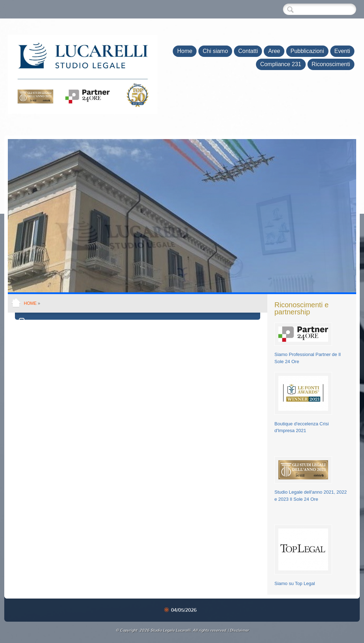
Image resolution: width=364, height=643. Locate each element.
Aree (274, 51)
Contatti (248, 51)
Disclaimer (239, 630)
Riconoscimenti (331, 64)
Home (185, 51)
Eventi (342, 51)
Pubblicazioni (307, 51)
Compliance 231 (281, 64)
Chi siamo (215, 51)
